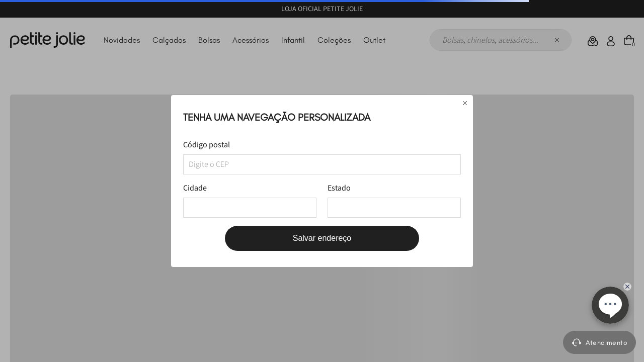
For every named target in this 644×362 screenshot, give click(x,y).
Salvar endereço (322, 238)
